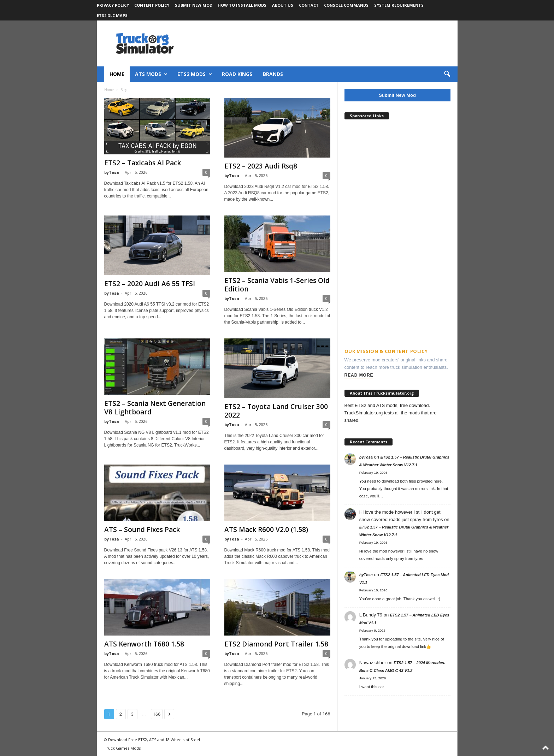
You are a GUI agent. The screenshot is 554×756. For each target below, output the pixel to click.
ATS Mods (151, 74)
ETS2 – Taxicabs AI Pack (143, 163)
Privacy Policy (113, 5)
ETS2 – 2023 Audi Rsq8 (261, 166)
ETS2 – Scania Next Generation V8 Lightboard (155, 408)
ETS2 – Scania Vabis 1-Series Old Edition (277, 285)
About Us (283, 5)
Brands (273, 74)
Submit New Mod (194, 5)
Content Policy (152, 5)
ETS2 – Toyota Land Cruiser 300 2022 (276, 411)
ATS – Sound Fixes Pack (142, 530)
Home (117, 74)
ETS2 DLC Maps (112, 15)
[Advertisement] (397, 230)
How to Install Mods (242, 5)
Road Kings (237, 74)
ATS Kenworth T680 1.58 (144, 644)
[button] (447, 74)
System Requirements (399, 5)
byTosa (112, 172)
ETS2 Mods (195, 74)
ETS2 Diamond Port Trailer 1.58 (276, 644)
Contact (309, 5)
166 (157, 714)
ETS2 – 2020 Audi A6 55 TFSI (150, 284)
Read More (359, 375)
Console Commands (346, 5)
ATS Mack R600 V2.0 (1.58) (266, 530)
